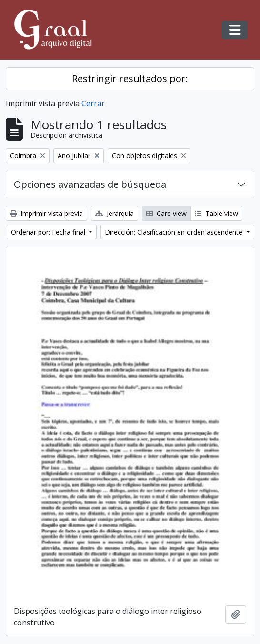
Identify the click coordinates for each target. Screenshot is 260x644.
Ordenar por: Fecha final (49, 232)
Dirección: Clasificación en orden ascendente (175, 232)
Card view (166, 213)
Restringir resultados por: (130, 78)
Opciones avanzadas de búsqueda (90, 184)
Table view (216, 213)
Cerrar (93, 103)
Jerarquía (115, 213)
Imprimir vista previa (46, 213)
